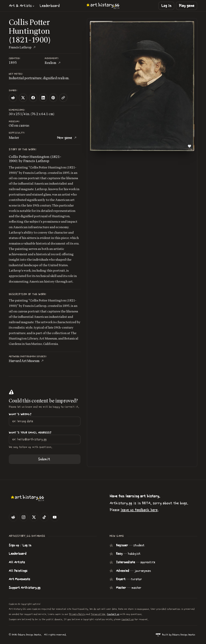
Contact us (113, 614)
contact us (128, 619)
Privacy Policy (77, 614)
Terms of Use (98, 614)
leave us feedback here (139, 510)
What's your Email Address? (30, 433)
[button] (22, 6)
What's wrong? (20, 414)
